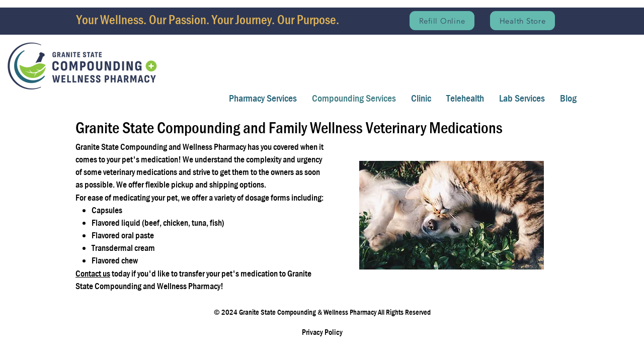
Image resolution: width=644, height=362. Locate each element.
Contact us (93, 274)
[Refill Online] (442, 21)
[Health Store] (522, 21)
